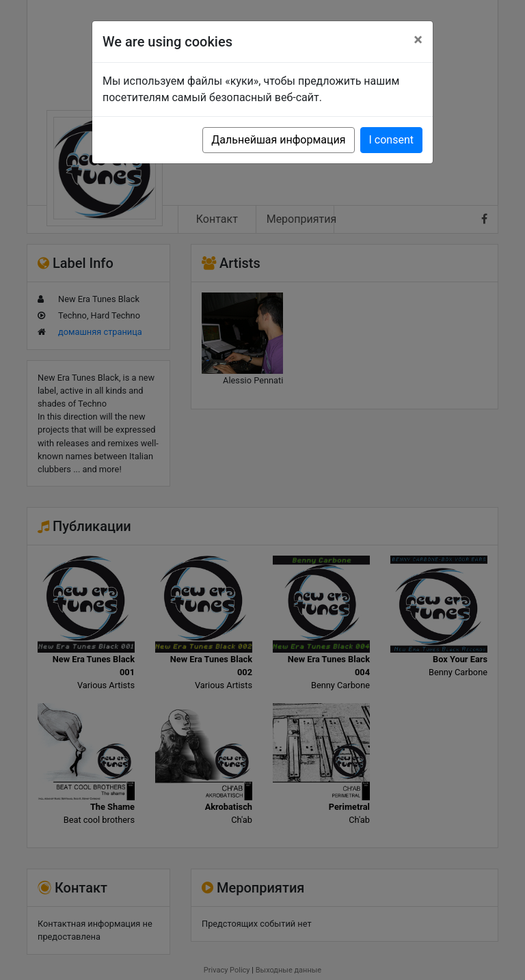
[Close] (418, 40)
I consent (391, 140)
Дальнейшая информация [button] (278, 140)
